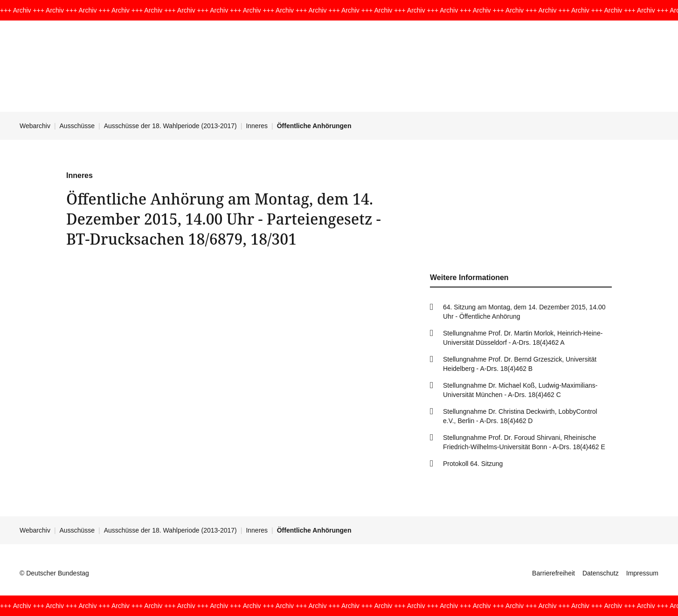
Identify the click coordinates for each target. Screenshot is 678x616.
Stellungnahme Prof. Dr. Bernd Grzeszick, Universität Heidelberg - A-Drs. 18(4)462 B (520, 364)
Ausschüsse (77, 126)
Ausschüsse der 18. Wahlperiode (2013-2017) (170, 126)
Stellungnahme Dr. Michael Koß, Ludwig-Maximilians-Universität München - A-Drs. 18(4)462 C (520, 390)
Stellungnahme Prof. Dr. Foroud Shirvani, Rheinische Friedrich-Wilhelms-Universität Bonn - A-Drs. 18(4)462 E (524, 442)
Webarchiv (35, 126)
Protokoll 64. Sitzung (473, 464)
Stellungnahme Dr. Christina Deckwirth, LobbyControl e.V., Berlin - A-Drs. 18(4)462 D (520, 416)
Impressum (642, 573)
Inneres (257, 126)
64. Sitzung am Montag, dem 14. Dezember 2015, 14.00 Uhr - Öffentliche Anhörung (524, 312)
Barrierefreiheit (553, 573)
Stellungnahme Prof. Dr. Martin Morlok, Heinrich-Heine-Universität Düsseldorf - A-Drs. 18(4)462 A (523, 338)
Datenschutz (601, 573)
